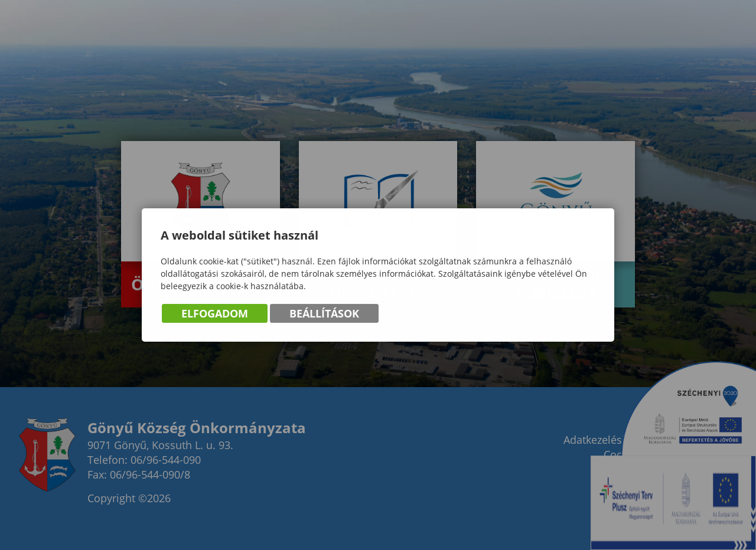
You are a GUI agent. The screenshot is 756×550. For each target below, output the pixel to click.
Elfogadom (215, 315)
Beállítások (324, 315)
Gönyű (77, 57)
